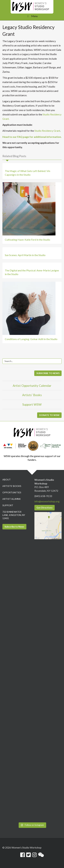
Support (8, 505)
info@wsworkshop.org (47, 501)
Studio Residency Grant (47, 131)
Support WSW (32, 404)
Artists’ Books (32, 395)
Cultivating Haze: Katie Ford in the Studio (27, 240)
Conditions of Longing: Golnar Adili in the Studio (31, 339)
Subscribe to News (14, 527)
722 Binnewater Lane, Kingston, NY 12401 (14, 515)
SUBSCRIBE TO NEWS (48, 373)
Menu (32, 16)
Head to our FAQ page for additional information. (32, 137)
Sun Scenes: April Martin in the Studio (25, 255)
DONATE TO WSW (49, 415)
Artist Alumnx (11, 499)
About (7, 480)
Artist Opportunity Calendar (32, 386)
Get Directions (45, 508)
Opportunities (12, 492)
